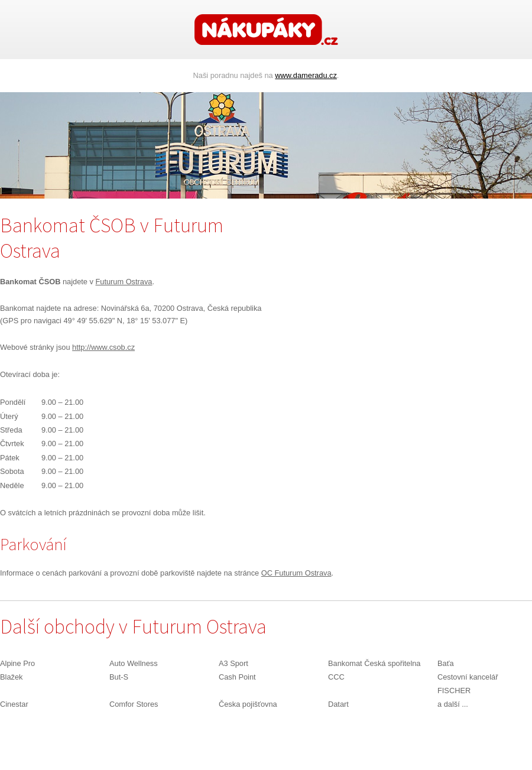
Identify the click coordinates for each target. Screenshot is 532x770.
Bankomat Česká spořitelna (374, 663)
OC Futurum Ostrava (296, 573)
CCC (336, 677)
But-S (119, 677)
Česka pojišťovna (248, 704)
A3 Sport (233, 663)
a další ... (453, 704)
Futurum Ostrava (124, 282)
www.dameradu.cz (306, 75)
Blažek (11, 677)
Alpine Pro (17, 663)
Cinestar (14, 704)
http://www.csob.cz (103, 347)
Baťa (446, 663)
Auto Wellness (134, 663)
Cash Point (237, 677)
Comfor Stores (134, 704)
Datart (338, 704)
